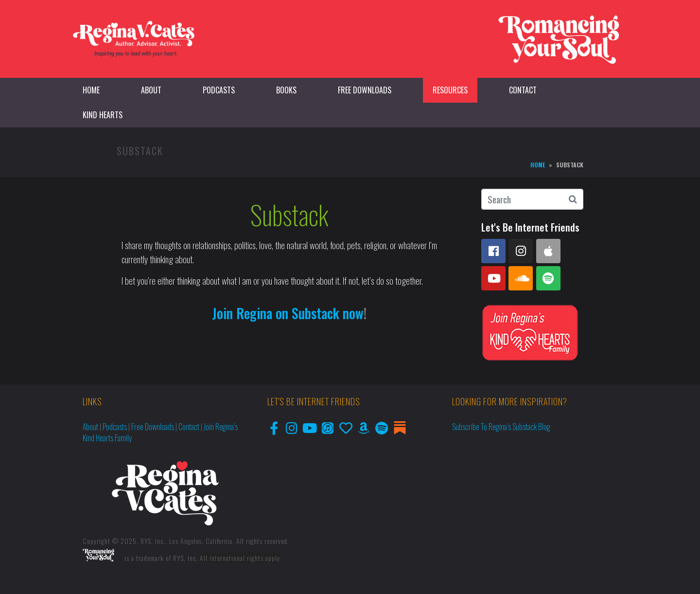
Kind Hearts (103, 115)
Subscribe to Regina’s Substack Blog (501, 427)
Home (91, 90)
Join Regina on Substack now (288, 313)
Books (286, 90)
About (151, 90)
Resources (450, 90)
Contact (523, 90)
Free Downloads (365, 90)
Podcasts (219, 90)
